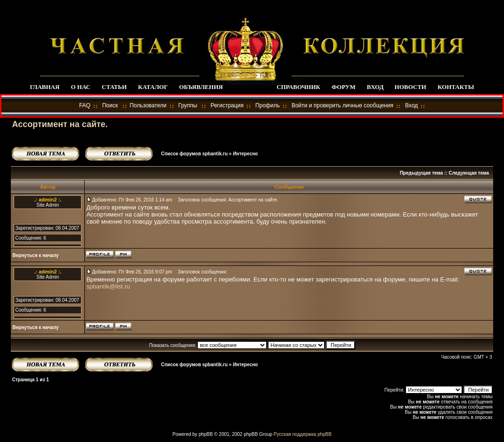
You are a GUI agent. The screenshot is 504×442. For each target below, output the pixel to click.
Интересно (245, 154)
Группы (188, 105)
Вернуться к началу (35, 255)
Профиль (268, 105)
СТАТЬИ (114, 87)
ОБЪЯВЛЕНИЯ (201, 87)
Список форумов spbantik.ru (194, 154)
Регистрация (227, 105)
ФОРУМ (344, 87)
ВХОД (375, 87)
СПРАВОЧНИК (298, 87)
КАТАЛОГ (153, 87)
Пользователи (148, 105)
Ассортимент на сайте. (60, 124)
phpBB (206, 434)
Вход (411, 105)
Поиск (110, 105)
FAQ (85, 105)
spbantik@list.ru (108, 286)
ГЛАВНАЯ (45, 87)
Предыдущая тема (422, 173)
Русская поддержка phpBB (303, 434)
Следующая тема (469, 173)
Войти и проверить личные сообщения (342, 105)
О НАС (81, 87)
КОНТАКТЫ (456, 87)
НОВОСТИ (411, 87)
